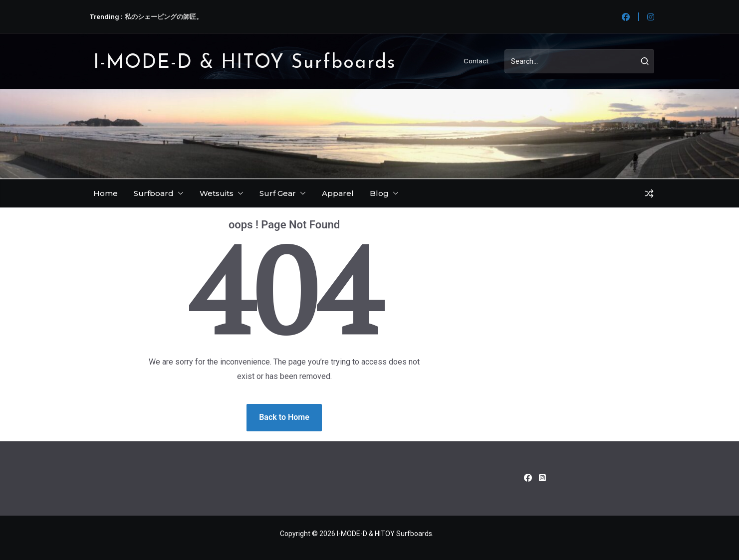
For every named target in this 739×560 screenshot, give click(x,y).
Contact (476, 61)
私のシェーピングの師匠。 (164, 16)
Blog (379, 193)
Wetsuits (217, 193)
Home (106, 193)
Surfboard (154, 193)
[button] (179, 193)
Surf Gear (278, 193)
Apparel (338, 193)
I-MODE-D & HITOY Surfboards (245, 63)
